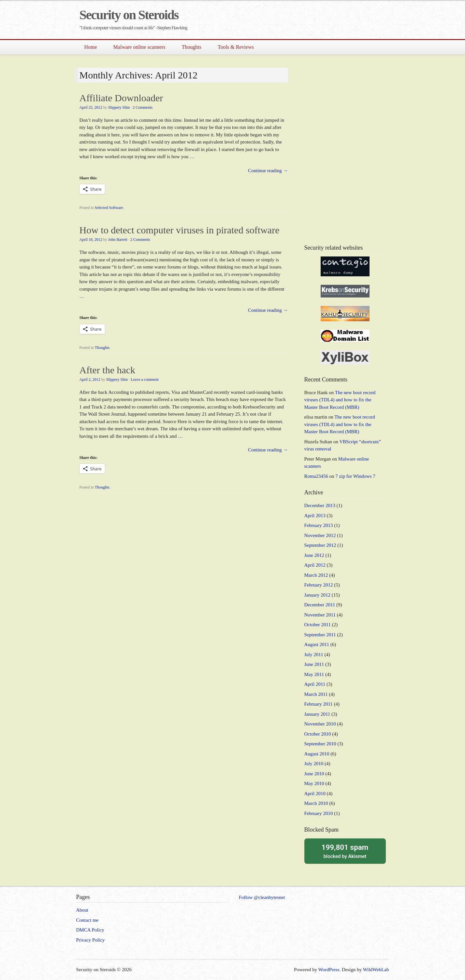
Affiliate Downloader (121, 98)
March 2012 (316, 575)
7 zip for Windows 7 (355, 476)
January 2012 (317, 595)
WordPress (329, 970)
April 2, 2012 (90, 380)
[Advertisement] (313, 22)
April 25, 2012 (91, 107)
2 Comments (143, 107)
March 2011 (316, 694)
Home (91, 47)
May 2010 (314, 783)
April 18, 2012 (91, 240)
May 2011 (314, 674)
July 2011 (314, 655)
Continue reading (268, 171)
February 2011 (319, 704)
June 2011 (314, 664)
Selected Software (109, 208)
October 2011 (318, 625)
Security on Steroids (129, 15)
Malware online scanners (139, 47)
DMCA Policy (90, 930)
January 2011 (317, 714)
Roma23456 (316, 476)
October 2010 (318, 734)
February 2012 (319, 585)
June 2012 (314, 555)
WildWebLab (376, 970)
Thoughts (192, 47)
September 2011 (320, 635)
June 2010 (314, 774)
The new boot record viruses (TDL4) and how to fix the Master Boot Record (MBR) (340, 400)
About (82, 910)
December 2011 (320, 605)
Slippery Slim (119, 107)
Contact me (87, 920)
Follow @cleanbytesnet (262, 897)
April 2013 (315, 516)
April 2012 (315, 565)
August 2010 (317, 754)
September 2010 (320, 744)
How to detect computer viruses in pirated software (180, 230)
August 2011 (317, 644)
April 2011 (315, 684)
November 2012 (320, 535)
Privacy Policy (91, 940)
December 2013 (320, 505)
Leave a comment (145, 380)
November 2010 (320, 724)
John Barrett (118, 240)
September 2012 (320, 545)
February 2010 (319, 813)
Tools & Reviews (236, 47)
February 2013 (319, 525)
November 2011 (320, 615)
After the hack (108, 370)
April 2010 (315, 794)
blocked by (345, 851)
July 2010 (314, 764)
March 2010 (316, 803)
